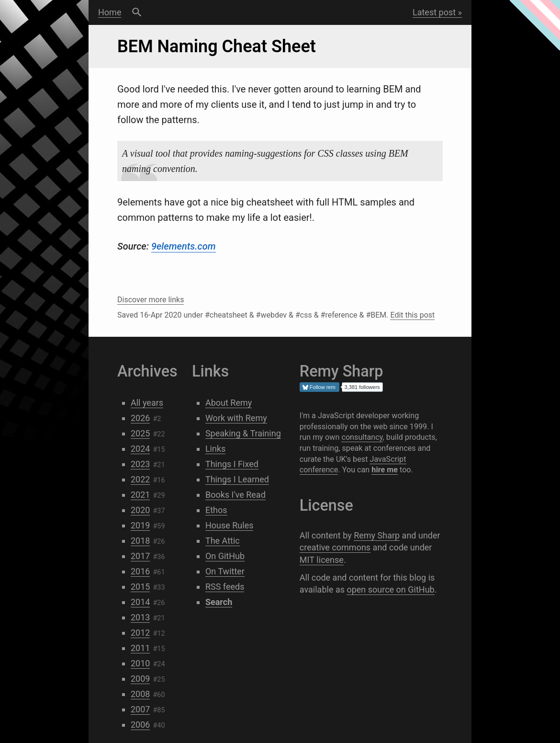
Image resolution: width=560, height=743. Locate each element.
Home (110, 12)
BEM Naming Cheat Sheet (217, 46)
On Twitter (225, 571)
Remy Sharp (377, 535)
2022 (140, 479)
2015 (140, 587)
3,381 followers (362, 387)
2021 (140, 495)
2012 (140, 633)
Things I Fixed (232, 464)
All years (147, 403)
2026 (140, 418)
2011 (140, 648)
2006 (140, 725)
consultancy (362, 437)
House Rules (230, 525)
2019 (140, 525)
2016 (140, 571)
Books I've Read (235, 495)
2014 (140, 602)
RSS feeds (225, 587)
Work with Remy (236, 418)
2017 (140, 556)
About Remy (229, 403)
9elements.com (184, 246)
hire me (385, 470)
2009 (140, 679)
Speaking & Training (243, 433)
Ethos (216, 510)
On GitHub (225, 556)
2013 (140, 617)
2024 (140, 449)
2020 (140, 510)
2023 (140, 464)
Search (137, 12)
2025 (140, 433)
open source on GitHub (390, 589)
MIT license (322, 560)
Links (215, 449)
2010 (140, 663)
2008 (140, 694)
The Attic (223, 541)
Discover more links (151, 300)
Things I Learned (237, 479)
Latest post (434, 12)
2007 (140, 709)
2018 (140, 541)
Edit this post (412, 315)
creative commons (335, 547)
